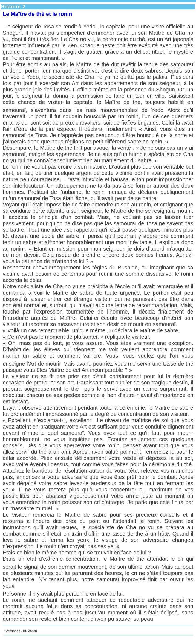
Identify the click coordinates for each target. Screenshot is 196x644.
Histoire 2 (13, 7)
